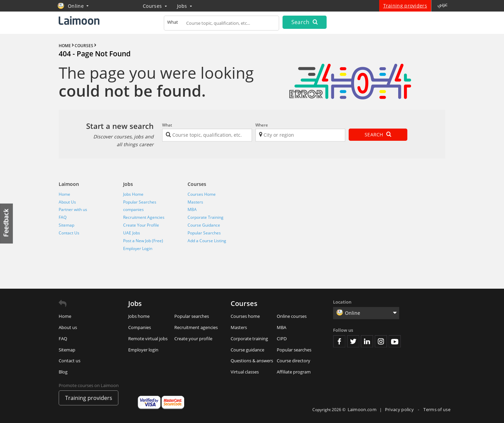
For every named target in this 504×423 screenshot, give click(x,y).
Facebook (339, 341)
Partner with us (73, 209)
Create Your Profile (141, 225)
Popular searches (192, 316)
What (167, 125)
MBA (192, 209)
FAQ (63, 217)
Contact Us (69, 233)
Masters (195, 202)
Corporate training (249, 339)
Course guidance (247, 350)
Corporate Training (206, 217)
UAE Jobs (132, 233)
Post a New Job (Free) (143, 241)
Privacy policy (400, 409)
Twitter (353, 341)
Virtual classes (245, 372)
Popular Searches (140, 202)
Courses (155, 6)
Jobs (185, 6)
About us (68, 327)
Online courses (292, 316)
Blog (63, 372)
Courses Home (202, 194)
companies (133, 209)
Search (305, 22)
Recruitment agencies (196, 327)
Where (262, 125)
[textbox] (221, 24)
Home (64, 194)
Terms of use (437, 409)
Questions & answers (252, 361)
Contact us (70, 361)
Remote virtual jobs (148, 339)
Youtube (395, 341)
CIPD (282, 339)
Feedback (7, 223)
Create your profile (193, 339)
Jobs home (139, 316)
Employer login (143, 350)
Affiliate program (294, 372)
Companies (140, 327)
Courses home (245, 316)
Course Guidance (204, 225)
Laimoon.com (362, 409)
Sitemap (66, 225)
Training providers (405, 6)
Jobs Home (133, 194)
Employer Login (138, 248)
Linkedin (367, 341)
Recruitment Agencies (144, 217)
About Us (67, 202)
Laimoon (69, 184)
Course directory (294, 361)
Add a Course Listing (207, 241)
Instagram (381, 341)
